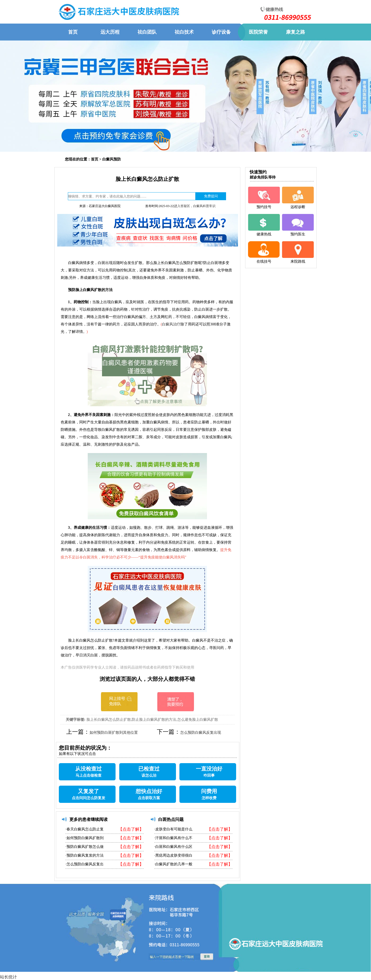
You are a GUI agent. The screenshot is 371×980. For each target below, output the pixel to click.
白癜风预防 (112, 159)
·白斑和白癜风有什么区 (173, 847)
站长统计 (8, 977)
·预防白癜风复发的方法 (85, 855)
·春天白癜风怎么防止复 (85, 829)
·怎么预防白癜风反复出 (85, 864)
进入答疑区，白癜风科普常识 (195, 206)
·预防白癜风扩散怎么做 (85, 847)
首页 (95, 159)
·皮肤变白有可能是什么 (173, 829)
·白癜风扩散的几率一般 (173, 864)
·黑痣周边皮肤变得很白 (173, 855)
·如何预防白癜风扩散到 (85, 838)
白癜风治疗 (171, 324)
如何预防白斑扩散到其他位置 (114, 733)
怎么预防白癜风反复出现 (201, 733)
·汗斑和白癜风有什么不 (173, 838)
